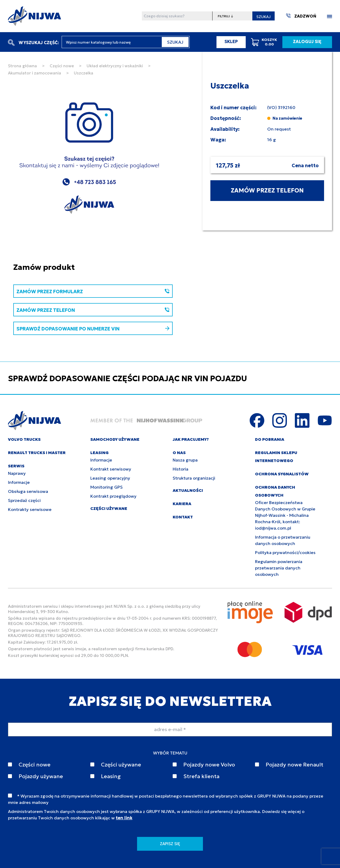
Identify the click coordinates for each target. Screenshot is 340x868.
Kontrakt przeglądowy (113, 496)
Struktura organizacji (194, 478)
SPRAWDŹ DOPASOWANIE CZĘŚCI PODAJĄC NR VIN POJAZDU (127, 378)
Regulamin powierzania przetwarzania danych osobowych (279, 568)
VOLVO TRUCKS (24, 439)
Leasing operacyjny (110, 478)
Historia (180, 469)
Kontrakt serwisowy (111, 469)
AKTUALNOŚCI (188, 490)
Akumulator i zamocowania (35, 73)
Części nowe (62, 66)
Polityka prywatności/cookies (285, 552)
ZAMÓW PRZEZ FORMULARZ (93, 292)
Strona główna (22, 66)
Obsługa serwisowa (28, 491)
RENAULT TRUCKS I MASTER (37, 453)
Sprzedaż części (24, 500)
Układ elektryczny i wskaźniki (115, 66)
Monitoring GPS (107, 487)
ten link (124, 818)
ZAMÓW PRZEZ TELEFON (267, 190)
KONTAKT (183, 517)
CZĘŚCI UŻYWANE (109, 508)
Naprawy (17, 473)
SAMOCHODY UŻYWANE (115, 439)
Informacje (19, 482)
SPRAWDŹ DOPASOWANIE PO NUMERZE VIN (93, 329)
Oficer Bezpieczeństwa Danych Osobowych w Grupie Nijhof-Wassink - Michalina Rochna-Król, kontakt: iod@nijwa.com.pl (285, 515)
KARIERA (182, 504)
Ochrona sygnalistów (282, 474)
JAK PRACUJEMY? (191, 439)
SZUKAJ (263, 17)
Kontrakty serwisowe (30, 509)
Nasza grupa (185, 460)
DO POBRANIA (270, 439)
